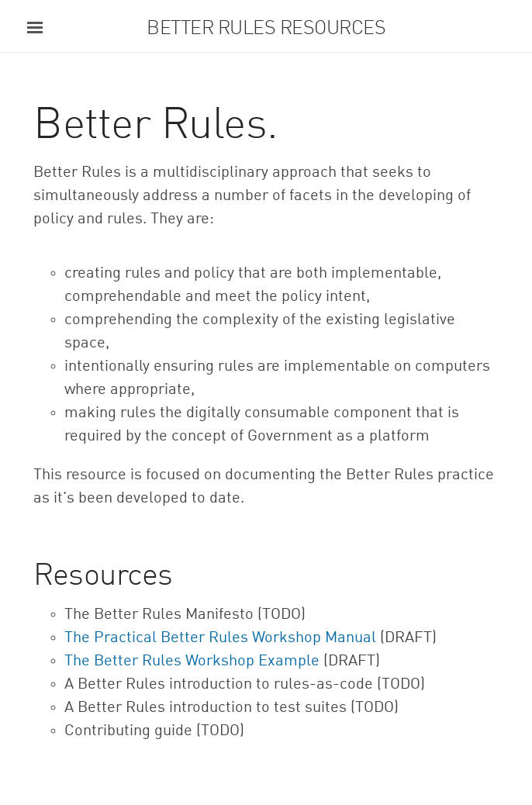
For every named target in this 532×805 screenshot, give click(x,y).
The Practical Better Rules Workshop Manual (220, 638)
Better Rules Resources (266, 29)
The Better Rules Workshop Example (192, 662)
